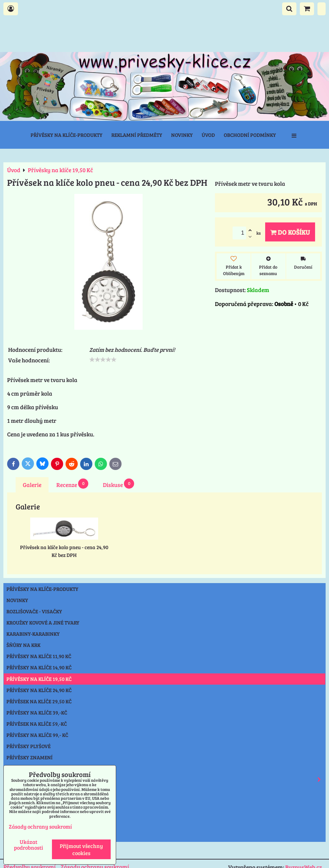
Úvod (208, 135)
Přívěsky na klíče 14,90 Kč (39, 667)
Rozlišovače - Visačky (34, 611)
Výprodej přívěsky (31, 825)
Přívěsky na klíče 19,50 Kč (39, 679)
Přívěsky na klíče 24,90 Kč (39, 690)
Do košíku (290, 232)
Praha (15, 836)
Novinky (182, 135)
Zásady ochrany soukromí (40, 826)
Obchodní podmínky (250, 135)
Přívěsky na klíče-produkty (67, 135)
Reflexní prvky (166, 780)
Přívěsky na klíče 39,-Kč (37, 712)
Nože (13, 802)
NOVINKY (17, 600)
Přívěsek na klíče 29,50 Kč (39, 701)
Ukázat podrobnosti (29, 845)
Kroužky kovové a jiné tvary (43, 622)
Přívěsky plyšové (29, 746)
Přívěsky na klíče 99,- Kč (37, 735)
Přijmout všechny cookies (81, 849)
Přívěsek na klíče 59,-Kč (37, 724)
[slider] (103, 360)
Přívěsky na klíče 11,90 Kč (39, 656)
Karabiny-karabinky (33, 634)
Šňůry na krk (23, 645)
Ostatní (16, 813)
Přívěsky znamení (30, 757)
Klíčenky (18, 768)
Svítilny (17, 791)
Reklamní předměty (137, 135)
